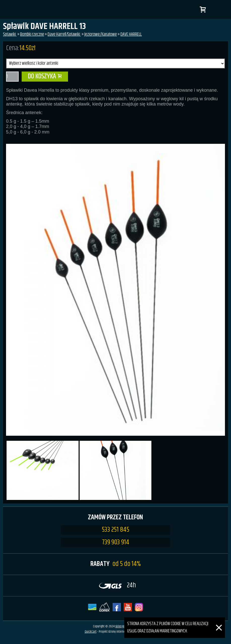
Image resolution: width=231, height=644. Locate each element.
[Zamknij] (219, 621)
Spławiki (10, 35)
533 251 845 (115, 530)
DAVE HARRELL (131, 35)
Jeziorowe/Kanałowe (101, 35)
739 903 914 (116, 543)
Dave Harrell (57, 35)
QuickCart (91, 632)
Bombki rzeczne (32, 35)
